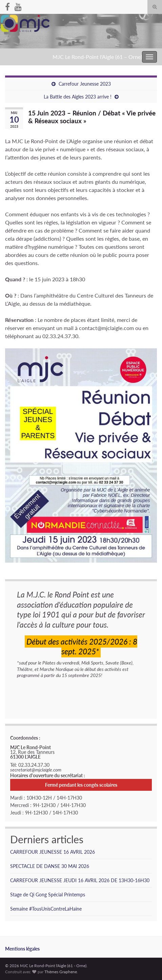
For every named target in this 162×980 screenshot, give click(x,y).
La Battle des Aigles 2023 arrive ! (78, 97)
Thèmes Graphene (61, 972)
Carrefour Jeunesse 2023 (85, 84)
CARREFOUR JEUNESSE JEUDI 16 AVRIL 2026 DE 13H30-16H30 (80, 880)
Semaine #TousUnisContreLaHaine (46, 909)
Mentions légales (22, 949)
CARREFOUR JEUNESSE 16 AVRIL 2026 (53, 852)
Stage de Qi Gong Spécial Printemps (48, 895)
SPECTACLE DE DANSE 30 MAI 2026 (50, 866)
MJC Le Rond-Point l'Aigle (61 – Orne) (97, 57)
